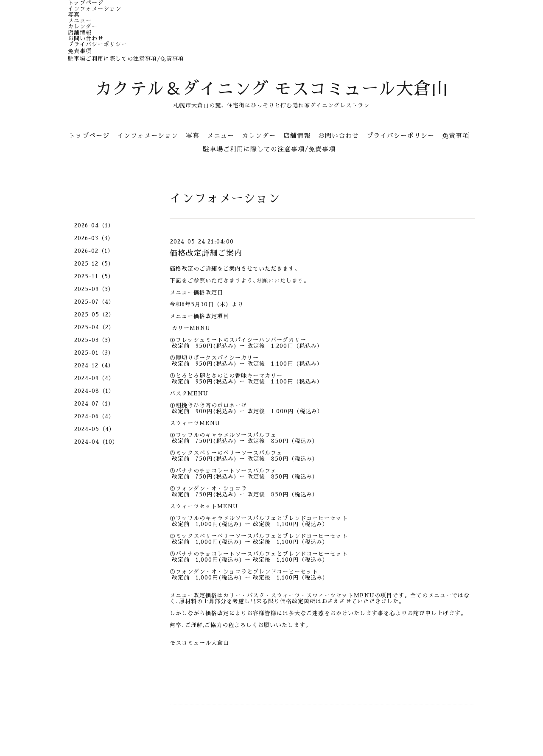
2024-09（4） (94, 378)
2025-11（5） (94, 276)
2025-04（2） (94, 327)
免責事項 (80, 51)
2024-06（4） (94, 416)
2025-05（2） (94, 315)
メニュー (80, 21)
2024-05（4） (95, 429)
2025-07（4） (94, 302)
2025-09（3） (94, 289)
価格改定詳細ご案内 (206, 253)
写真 (74, 15)
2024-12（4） (94, 365)
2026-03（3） (94, 238)
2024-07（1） (94, 404)
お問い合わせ (86, 38)
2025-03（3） (94, 340)
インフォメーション (95, 9)
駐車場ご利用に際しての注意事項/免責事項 (126, 59)
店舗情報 (80, 32)
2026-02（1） (94, 251)
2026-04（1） (94, 225)
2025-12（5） (94, 264)
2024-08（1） (94, 391)
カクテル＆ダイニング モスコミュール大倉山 (272, 89)
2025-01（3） (94, 353)
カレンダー (83, 27)
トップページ (86, 3)
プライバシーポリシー (98, 44)
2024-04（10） (96, 442)
